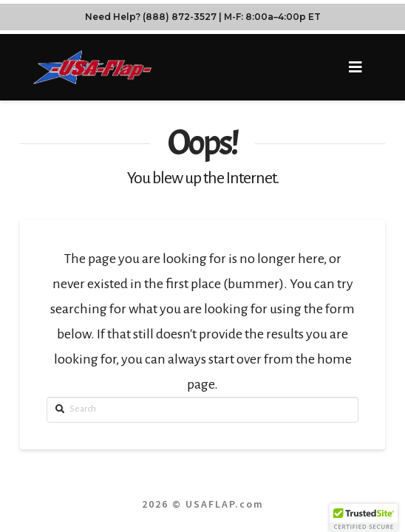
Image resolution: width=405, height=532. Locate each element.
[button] (356, 68)
